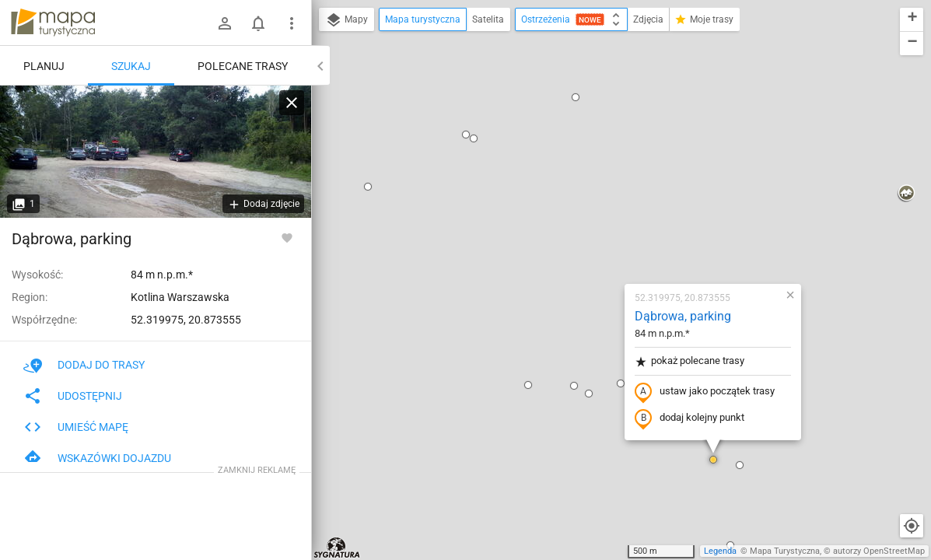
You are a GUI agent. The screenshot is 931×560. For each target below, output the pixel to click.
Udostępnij (73, 396)
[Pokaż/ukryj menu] (292, 23)
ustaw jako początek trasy (613, 212)
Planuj (44, 66)
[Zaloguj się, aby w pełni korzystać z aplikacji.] (287, 237)
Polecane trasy (243, 66)
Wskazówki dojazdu (97, 458)
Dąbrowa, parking (591, 136)
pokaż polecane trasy (598, 182)
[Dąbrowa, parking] (156, 152)
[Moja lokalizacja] (912, 526)
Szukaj (131, 66)
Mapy (346, 20)
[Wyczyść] (292, 103)
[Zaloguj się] (225, 23)
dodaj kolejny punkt (598, 239)
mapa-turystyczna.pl (53, 23)
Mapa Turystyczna (785, 551)
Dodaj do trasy (84, 365)
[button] (436, 205)
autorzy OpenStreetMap (879, 551)
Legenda (720, 551)
